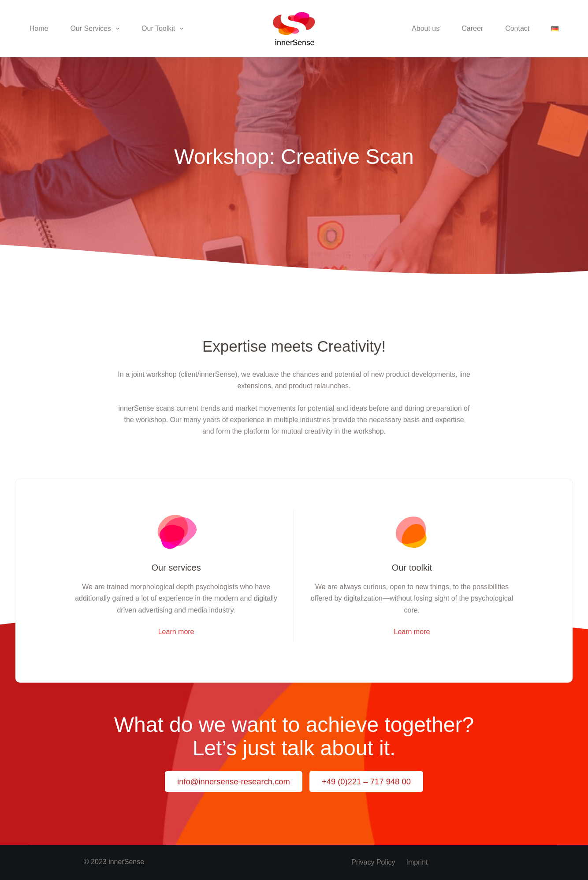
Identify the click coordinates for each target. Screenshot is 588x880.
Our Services (97, 29)
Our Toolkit (164, 29)
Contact (517, 28)
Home (39, 28)
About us (426, 28)
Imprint (417, 862)
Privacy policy (373, 862)
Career (472, 28)
